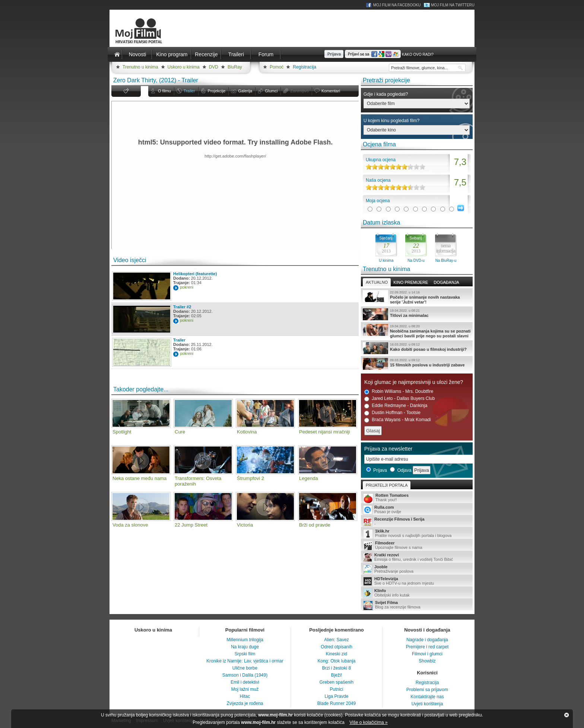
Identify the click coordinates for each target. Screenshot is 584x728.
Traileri (236, 54)
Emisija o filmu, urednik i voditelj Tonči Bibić (417, 557)
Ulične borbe (245, 668)
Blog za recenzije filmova (417, 605)
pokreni (187, 287)
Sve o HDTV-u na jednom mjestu (417, 581)
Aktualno (377, 282)
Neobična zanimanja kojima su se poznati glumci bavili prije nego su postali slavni (417, 331)
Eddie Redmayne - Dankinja (396, 406)
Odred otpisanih (337, 647)
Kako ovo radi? (418, 55)
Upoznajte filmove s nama (417, 546)
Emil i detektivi (245, 682)
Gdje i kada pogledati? (386, 94)
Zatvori (566, 715)
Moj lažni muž (245, 689)
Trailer (189, 91)
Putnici (336, 689)
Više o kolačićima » (369, 722)
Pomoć (277, 67)
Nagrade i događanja (427, 640)
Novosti (138, 54)
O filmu (164, 91)
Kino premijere (411, 282)
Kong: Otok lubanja (336, 661)
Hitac (245, 696)
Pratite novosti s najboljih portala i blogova (417, 534)
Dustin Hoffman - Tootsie (392, 413)
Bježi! (337, 675)
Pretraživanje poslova (417, 569)
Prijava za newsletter (388, 449)
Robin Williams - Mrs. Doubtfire (399, 392)
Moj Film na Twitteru (453, 5)
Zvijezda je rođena (245, 703)
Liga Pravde (336, 696)
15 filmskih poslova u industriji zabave (417, 364)
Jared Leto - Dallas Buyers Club (399, 399)
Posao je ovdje (417, 510)
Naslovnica (117, 54)
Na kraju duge (245, 647)
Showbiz (427, 661)
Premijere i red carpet (427, 647)
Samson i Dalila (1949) (245, 675)
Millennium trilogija (245, 640)
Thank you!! (417, 498)
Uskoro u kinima (184, 67)
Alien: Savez (337, 640)
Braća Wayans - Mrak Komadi (398, 420)
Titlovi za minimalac (417, 314)
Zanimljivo (299, 91)
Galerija (245, 91)
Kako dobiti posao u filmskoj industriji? (417, 348)
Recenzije (206, 54)
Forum (266, 54)
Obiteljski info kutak (417, 593)
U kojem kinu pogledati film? (391, 121)
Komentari (331, 91)
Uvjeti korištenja (427, 704)
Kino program (172, 54)
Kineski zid (337, 654)
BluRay (235, 67)
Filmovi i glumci (427, 654)
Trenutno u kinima (140, 67)
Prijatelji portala (387, 485)
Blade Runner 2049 (337, 703)
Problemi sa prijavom (427, 690)
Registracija (304, 67)
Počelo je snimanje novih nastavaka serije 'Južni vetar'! (417, 297)
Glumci (271, 91)
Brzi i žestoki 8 (337, 668)
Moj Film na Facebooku (397, 5)
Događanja (446, 282)
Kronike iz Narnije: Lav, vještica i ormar (245, 661)
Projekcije (217, 91)
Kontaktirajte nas (427, 697)
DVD (214, 67)
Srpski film (245, 654)
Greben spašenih (337, 682)
